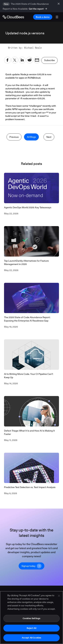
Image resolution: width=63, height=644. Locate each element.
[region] (32, 618)
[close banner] (59, 4)
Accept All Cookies (32, 638)
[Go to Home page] (13, 17)
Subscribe (49, 60)
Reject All (31, 628)
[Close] (59, 596)
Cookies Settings (32, 618)
